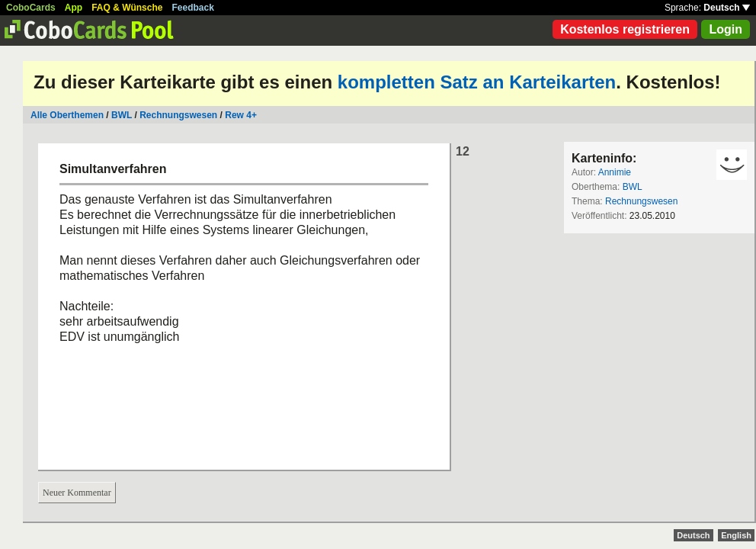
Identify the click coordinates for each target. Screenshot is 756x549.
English (736, 535)
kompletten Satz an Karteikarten (477, 82)
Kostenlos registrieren (625, 29)
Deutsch (727, 8)
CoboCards (31, 8)
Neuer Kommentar (77, 493)
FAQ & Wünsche (127, 8)
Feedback (193, 8)
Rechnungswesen (178, 115)
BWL (122, 115)
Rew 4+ (241, 115)
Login (726, 29)
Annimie (615, 172)
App (74, 8)
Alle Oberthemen (67, 115)
